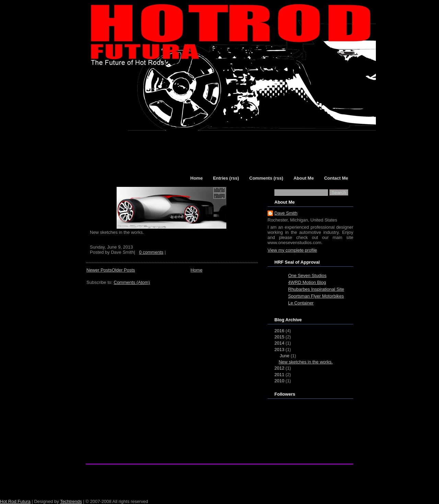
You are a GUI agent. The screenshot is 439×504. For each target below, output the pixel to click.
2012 (279, 368)
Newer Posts (99, 270)
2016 (279, 331)
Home (196, 270)
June (285, 356)
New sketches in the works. (306, 362)
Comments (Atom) (132, 282)
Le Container (301, 303)
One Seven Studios (307, 275)
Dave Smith (286, 213)
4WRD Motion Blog (307, 282)
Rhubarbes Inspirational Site (316, 289)
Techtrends (71, 501)
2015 (279, 337)
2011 (279, 375)
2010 (279, 381)
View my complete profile (292, 250)
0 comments (151, 252)
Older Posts (123, 270)
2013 (279, 350)
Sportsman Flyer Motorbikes (316, 296)
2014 (279, 343)
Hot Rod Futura (15, 501)
